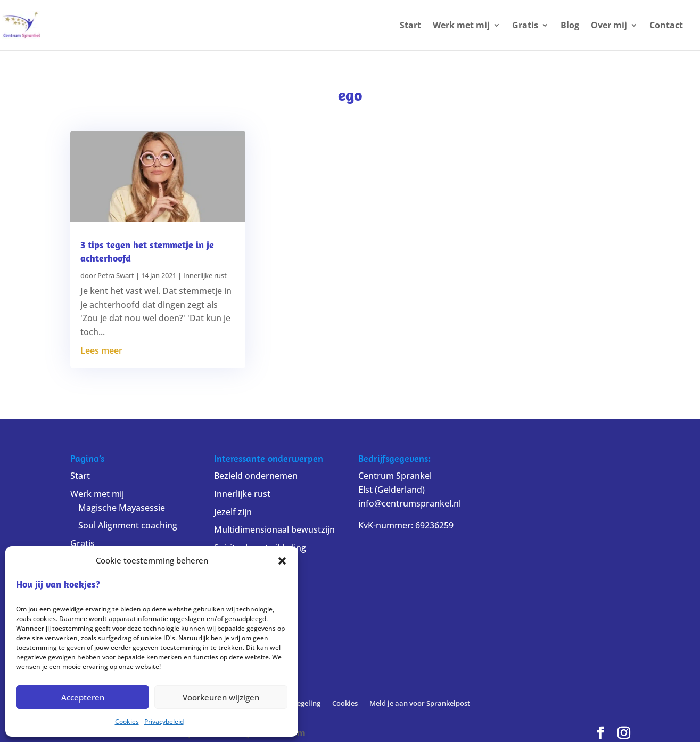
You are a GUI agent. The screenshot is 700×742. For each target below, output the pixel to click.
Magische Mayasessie (122, 508)
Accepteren (83, 697)
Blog (570, 26)
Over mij (609, 26)
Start (410, 26)
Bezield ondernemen (256, 476)
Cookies (127, 721)
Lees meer (101, 350)
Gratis (525, 26)
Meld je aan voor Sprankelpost (420, 703)
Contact (666, 26)
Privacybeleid (164, 721)
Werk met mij (461, 26)
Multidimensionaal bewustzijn (274, 529)
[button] (282, 561)
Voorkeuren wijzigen (221, 697)
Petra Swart (116, 275)
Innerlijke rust (205, 275)
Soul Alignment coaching (128, 525)
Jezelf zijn (233, 512)
